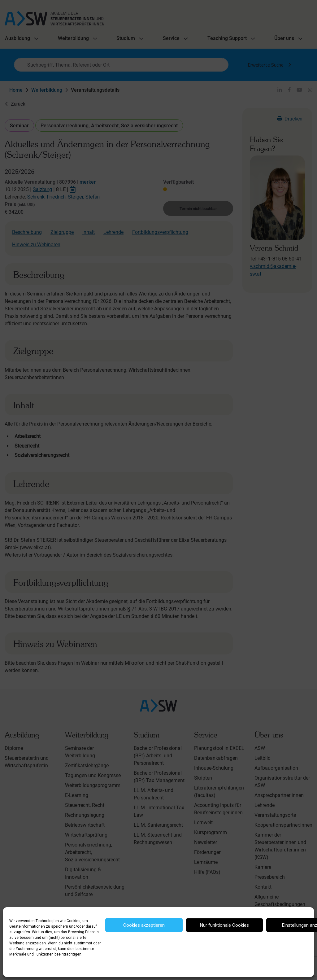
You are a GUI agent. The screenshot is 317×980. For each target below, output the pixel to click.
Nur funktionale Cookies (224, 925)
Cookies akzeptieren (144, 925)
